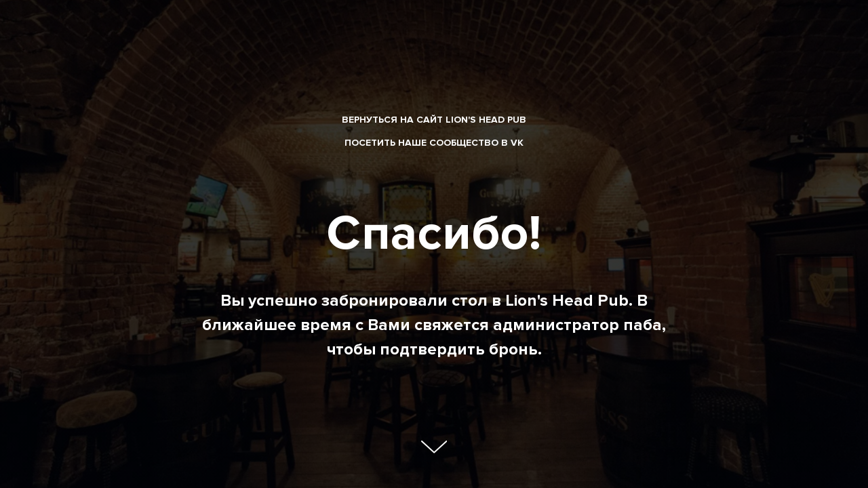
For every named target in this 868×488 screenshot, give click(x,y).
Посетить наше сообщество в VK (434, 143)
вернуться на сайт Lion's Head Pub (434, 120)
